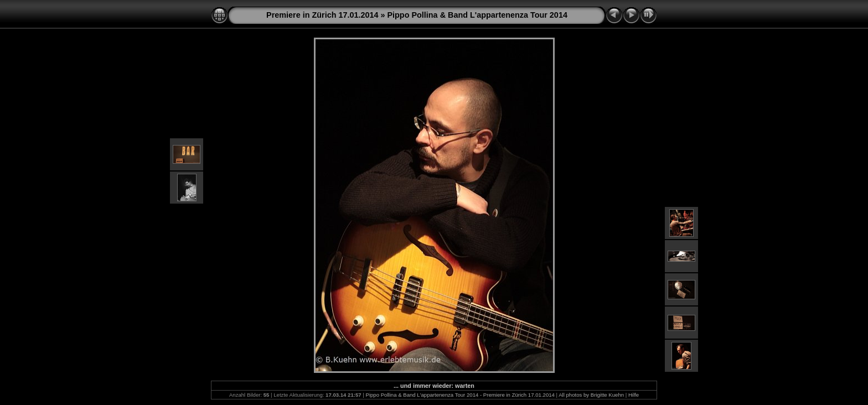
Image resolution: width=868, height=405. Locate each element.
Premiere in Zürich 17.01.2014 (322, 15)
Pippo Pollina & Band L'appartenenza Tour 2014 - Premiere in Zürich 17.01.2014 (460, 395)
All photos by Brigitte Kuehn (591, 395)
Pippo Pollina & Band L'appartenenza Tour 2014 (477, 15)
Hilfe (634, 395)
